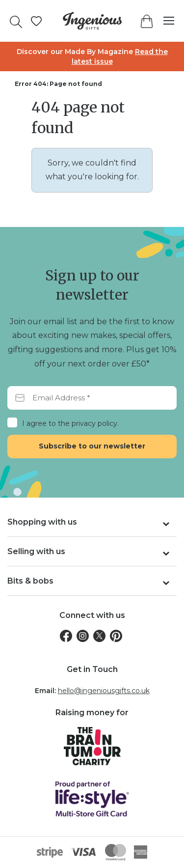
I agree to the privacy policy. (70, 423)
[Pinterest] (116, 636)
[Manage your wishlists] (36, 21)
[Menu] (164, 21)
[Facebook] (66, 636)
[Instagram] (83, 636)
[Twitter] (99, 636)
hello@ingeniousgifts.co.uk (104, 691)
